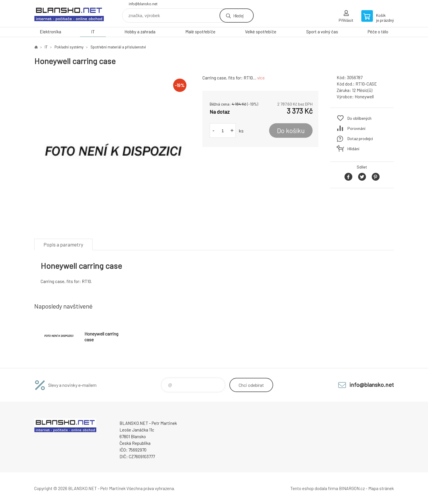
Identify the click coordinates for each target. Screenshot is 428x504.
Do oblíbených (359, 118)
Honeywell (364, 97)
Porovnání (356, 128)
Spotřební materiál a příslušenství (118, 47)
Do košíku (291, 130)
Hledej (238, 16)
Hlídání (353, 149)
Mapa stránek (381, 488)
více (261, 78)
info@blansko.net (143, 4)
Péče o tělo (378, 32)
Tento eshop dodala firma (314, 488)
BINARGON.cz (352, 488)
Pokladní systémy (69, 47)
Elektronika (50, 32)
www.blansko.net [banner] (69, 13)
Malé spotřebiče (200, 32)
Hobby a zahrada (140, 32)
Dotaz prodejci (360, 138)
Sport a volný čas (322, 32)
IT (93, 32)
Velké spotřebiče (261, 32)
